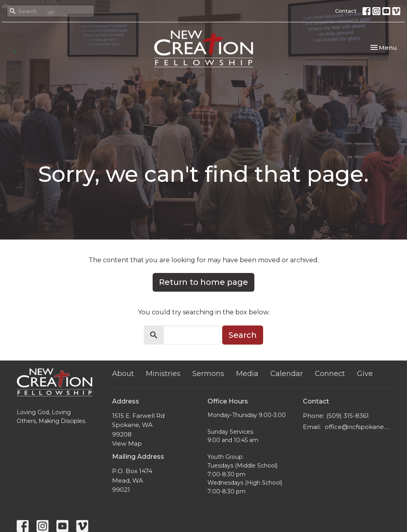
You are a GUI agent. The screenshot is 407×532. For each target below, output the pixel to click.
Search (243, 335)
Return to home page (203, 282)
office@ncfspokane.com (358, 427)
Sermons (208, 374)
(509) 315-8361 (348, 416)
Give (365, 374)
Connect (330, 374)
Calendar (287, 374)
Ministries (163, 374)
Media (247, 374)
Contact (346, 11)
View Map (127, 443)
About (123, 374)
